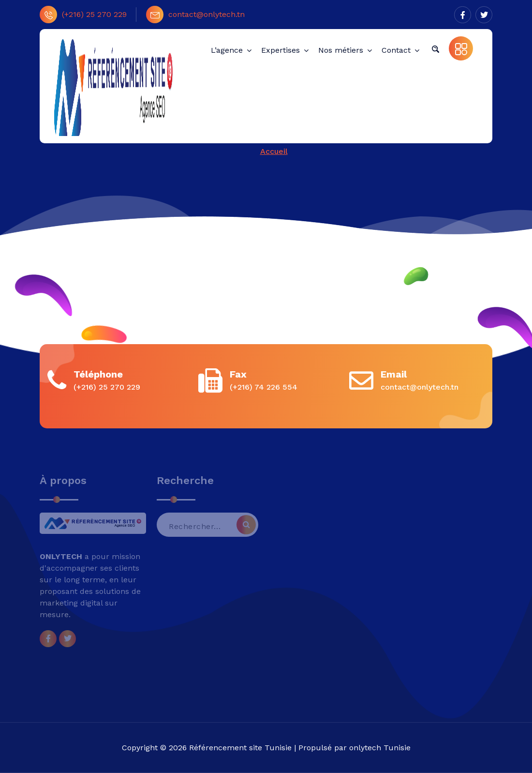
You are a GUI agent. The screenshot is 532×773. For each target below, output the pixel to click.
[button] (435, 48)
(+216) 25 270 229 (83, 15)
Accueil (274, 151)
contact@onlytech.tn (195, 15)
